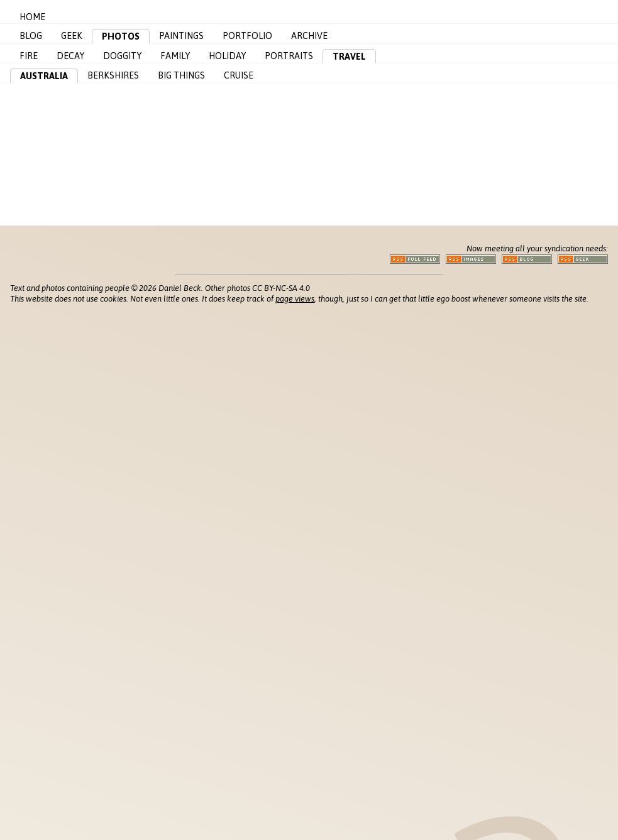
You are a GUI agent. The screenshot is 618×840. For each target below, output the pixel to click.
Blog (31, 36)
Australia (44, 76)
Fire (29, 56)
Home (32, 17)
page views (295, 299)
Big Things (181, 75)
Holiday (227, 56)
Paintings (181, 36)
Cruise (239, 75)
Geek (72, 36)
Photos (121, 36)
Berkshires (113, 75)
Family (175, 56)
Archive (309, 36)
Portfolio (247, 36)
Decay (70, 56)
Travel (349, 57)
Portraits (289, 56)
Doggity (122, 56)
